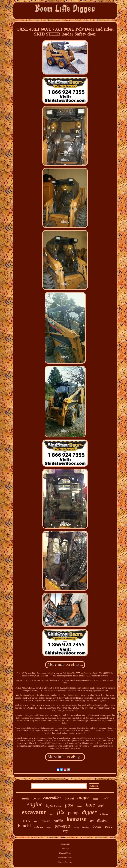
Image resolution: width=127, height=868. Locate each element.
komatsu (77, 819)
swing (76, 827)
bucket (69, 798)
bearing (86, 827)
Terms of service (65, 862)
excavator (34, 812)
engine (35, 804)
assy (65, 831)
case (108, 827)
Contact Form (65, 853)
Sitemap (65, 848)
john (36, 821)
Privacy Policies (65, 858)
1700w (27, 821)
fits (61, 812)
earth (25, 798)
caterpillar (52, 798)
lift (92, 821)
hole (90, 805)
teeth (52, 814)
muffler (58, 821)
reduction (46, 821)
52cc (105, 798)
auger (83, 797)
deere (95, 799)
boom (97, 826)
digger (89, 812)
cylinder (104, 814)
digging (102, 820)
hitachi (24, 826)
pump (73, 813)
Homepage (65, 844)
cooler (49, 828)
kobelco (39, 827)
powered (62, 826)
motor (80, 806)
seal (101, 806)
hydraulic (54, 805)
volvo (36, 798)
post (69, 805)
